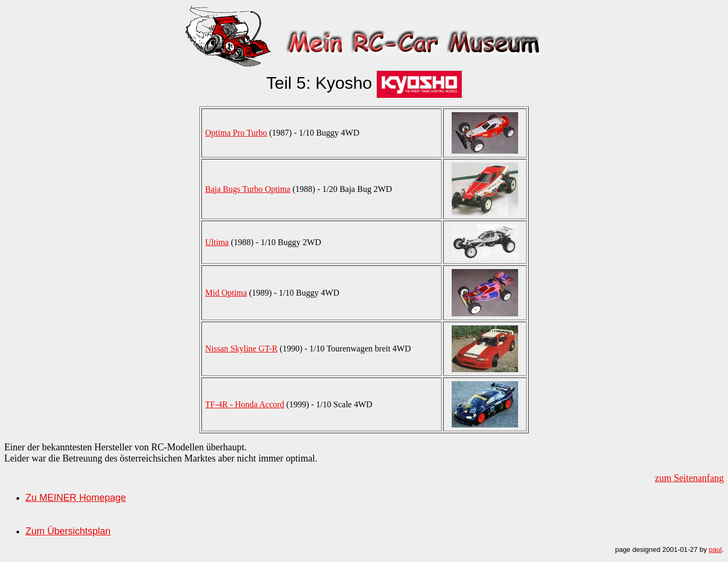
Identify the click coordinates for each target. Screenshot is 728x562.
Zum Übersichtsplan (68, 531)
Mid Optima (226, 293)
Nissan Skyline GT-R (241, 349)
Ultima (217, 242)
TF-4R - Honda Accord (245, 404)
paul (716, 550)
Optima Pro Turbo (236, 133)
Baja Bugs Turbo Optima (248, 189)
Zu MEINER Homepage (76, 498)
